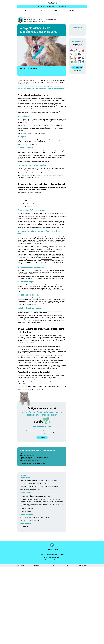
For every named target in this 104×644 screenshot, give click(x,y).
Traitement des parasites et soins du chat (43, 15)
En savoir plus (21, 144)
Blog (55, 10)
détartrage (22, 376)
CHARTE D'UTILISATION (82, 566)
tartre (37, 106)
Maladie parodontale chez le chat (31, 459)
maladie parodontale (32, 108)
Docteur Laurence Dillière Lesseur (52, 557)
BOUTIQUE (71, 10)
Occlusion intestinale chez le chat (31, 462)
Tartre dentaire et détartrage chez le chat (33, 464)
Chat (25, 10)
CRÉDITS (67, 566)
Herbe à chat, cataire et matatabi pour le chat (35, 457)
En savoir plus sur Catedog (52, 560)
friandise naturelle (47, 259)
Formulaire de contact (52, 549)
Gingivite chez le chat (28, 456)
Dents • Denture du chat (28, 454)
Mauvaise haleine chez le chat (30, 460)
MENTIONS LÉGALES (38, 566)
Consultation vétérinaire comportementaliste (52, 555)
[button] (83, 10)
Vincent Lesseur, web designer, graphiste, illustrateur (35, 517)
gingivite (20, 108)
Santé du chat (29, 15)
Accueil (19, 15)
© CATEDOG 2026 (21, 566)
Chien (40, 10)
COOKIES (53, 566)
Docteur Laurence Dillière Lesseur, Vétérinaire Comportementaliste (39, 480)
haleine (20, 100)
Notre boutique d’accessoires (52, 552)
